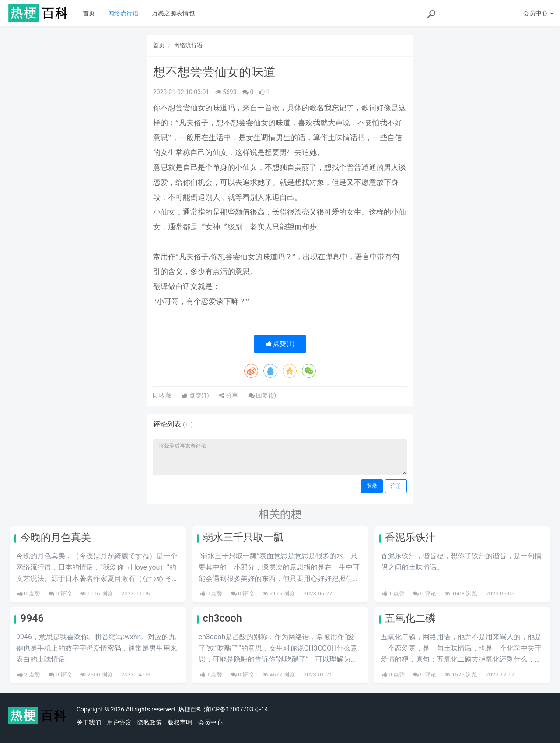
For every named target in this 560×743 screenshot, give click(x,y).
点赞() (280, 344)
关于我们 (89, 722)
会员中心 (210, 722)
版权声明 (180, 722)
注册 (396, 486)
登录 (372, 486)
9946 (32, 618)
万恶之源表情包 (173, 13)
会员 (538, 13)
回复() (262, 395)
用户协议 (119, 722)
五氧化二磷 (410, 618)
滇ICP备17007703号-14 (236, 709)
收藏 (164, 395)
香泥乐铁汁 (410, 537)
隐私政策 (150, 722)
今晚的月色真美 (56, 537)
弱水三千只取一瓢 (243, 537)
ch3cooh (222, 618)
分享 (229, 395)
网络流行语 (123, 13)
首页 (89, 13)
